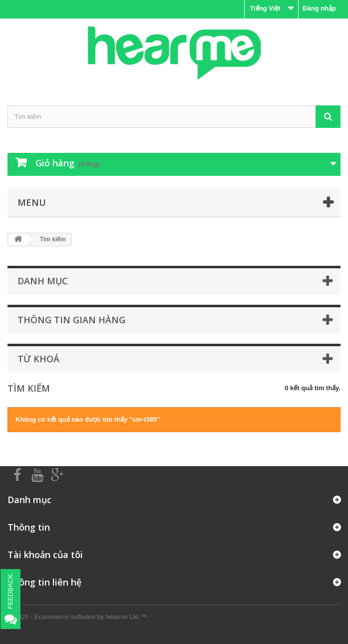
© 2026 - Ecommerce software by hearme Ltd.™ (77, 617)
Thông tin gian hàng (71, 320)
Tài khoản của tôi (45, 555)
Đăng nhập (319, 8)
